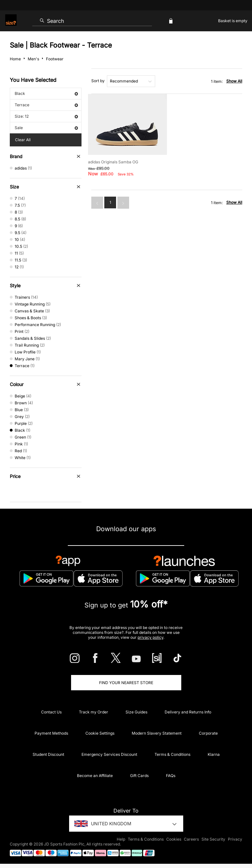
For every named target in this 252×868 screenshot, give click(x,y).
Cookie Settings (100, 733)
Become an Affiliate (95, 776)
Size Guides (136, 712)
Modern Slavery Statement (157, 733)
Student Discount (48, 754)
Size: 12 (46, 116)
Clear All (23, 140)
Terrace (46, 105)
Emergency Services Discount (109, 754)
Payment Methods (51, 733)
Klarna (214, 754)
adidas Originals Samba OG (113, 162)
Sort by (98, 81)
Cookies (174, 839)
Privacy (235, 839)
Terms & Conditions (172, 754)
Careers (191, 839)
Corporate (208, 733)
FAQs (171, 776)
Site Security (213, 839)
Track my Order (94, 712)
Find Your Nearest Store (126, 683)
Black (46, 93)
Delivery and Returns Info (188, 712)
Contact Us (51, 712)
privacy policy (150, 637)
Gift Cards (139, 776)
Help (121, 839)
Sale (46, 128)
